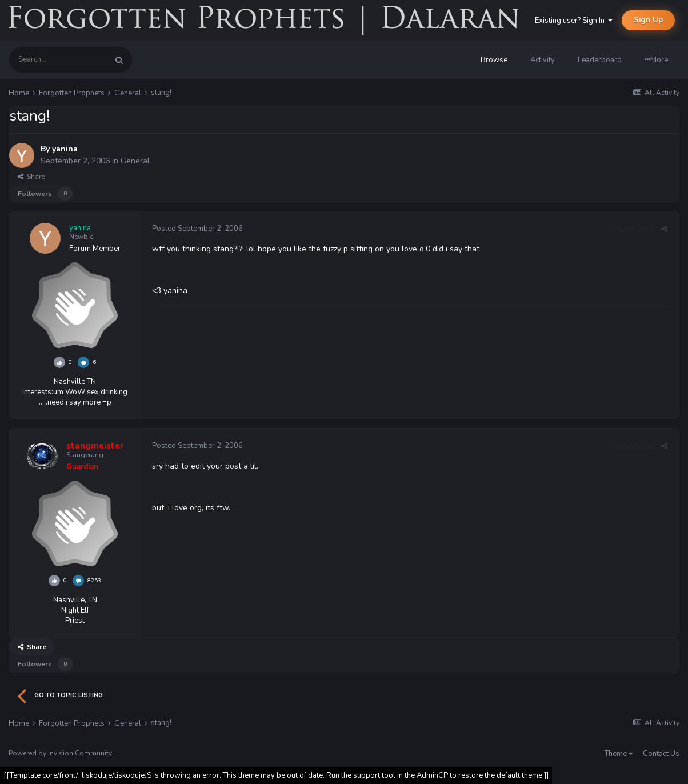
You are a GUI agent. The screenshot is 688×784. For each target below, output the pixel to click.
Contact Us (661, 754)
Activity (543, 60)
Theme (619, 754)
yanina (65, 149)
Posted (197, 229)
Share (31, 177)
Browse (494, 60)
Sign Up (648, 20)
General (135, 161)
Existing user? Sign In (574, 21)
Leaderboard (600, 60)
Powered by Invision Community (60, 753)
